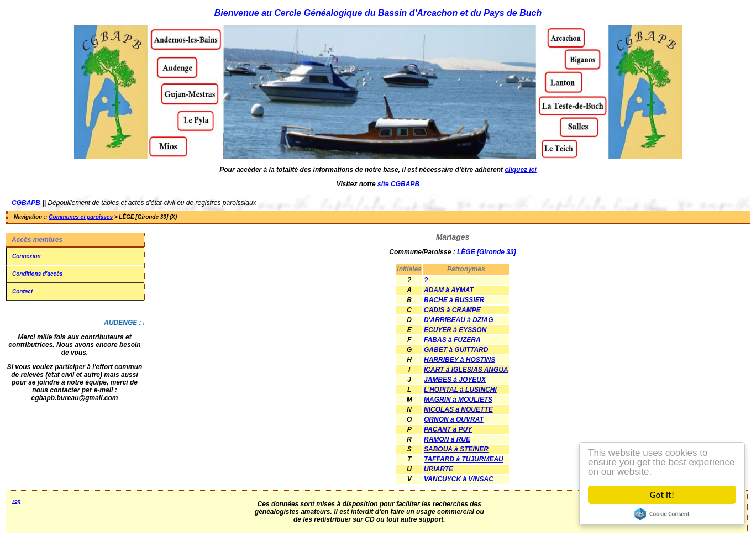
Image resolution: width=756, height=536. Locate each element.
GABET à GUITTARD (456, 350)
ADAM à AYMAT (449, 290)
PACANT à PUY (448, 429)
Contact (22, 291)
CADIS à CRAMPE (452, 310)
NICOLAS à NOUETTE (458, 409)
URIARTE (439, 469)
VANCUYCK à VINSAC (459, 479)
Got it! (662, 495)
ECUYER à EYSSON (455, 330)
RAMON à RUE (447, 439)
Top (16, 501)
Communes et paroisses (81, 217)
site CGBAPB (398, 184)
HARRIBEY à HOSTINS (460, 360)
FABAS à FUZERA (452, 340)
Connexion (27, 256)
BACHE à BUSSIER (454, 300)
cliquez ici (520, 170)
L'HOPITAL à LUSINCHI (460, 390)
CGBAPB (26, 203)
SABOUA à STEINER (456, 449)
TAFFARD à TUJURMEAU (464, 459)
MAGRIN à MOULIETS (458, 400)
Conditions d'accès (37, 274)
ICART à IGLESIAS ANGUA (466, 370)
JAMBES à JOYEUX (455, 380)
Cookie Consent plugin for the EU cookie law (662, 514)
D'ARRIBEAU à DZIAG (459, 320)
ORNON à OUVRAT (454, 419)
